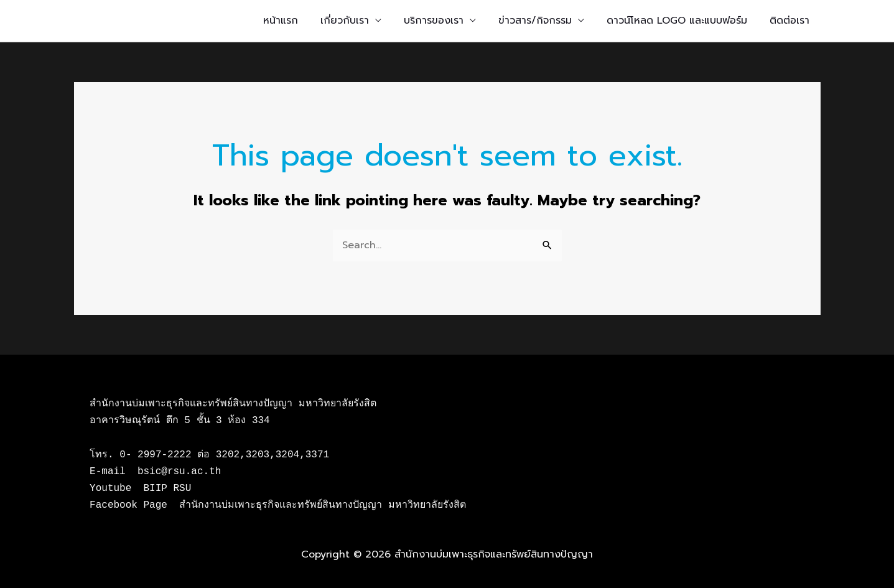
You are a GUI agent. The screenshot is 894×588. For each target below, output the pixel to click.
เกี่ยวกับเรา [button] (345, 21)
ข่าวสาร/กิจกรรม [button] (535, 21)
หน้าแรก (281, 21)
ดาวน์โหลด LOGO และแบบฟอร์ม (677, 21)
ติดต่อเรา (789, 21)
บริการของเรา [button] (434, 21)
